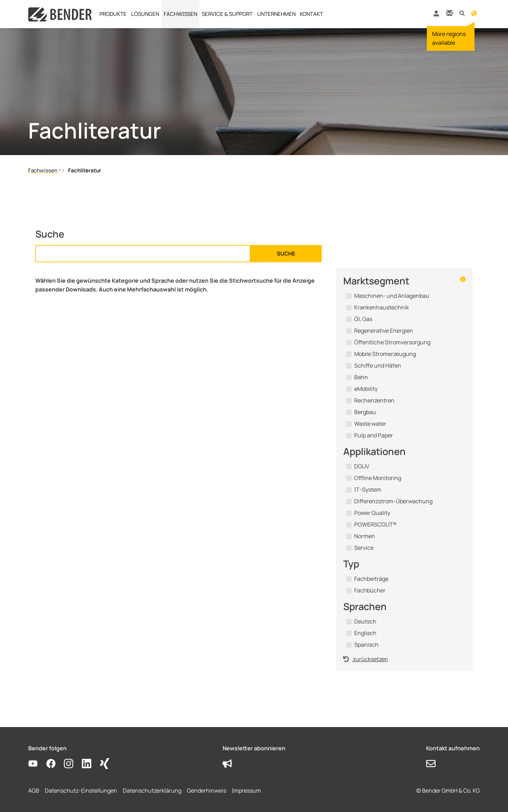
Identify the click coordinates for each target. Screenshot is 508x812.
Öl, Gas (363, 319)
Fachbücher (370, 590)
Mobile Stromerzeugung (385, 354)
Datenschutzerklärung (152, 791)
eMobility (366, 389)
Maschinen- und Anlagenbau (392, 296)
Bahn (361, 377)
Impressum (246, 791)
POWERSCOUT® (375, 524)
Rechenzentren (374, 400)
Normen (365, 536)
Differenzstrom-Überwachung (393, 501)
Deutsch (365, 621)
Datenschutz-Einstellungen (81, 791)
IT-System (368, 490)
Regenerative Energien (384, 331)
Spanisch (366, 645)
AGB (34, 791)
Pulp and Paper (374, 435)
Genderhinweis (207, 791)
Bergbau (365, 412)
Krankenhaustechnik (382, 307)
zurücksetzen (366, 659)
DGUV (362, 466)
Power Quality (372, 513)
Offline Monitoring (378, 478)
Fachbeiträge (371, 579)
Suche (286, 254)
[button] (462, 13)
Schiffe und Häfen (378, 365)
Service (364, 548)
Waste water (370, 424)
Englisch (365, 633)
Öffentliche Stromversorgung (392, 342)
